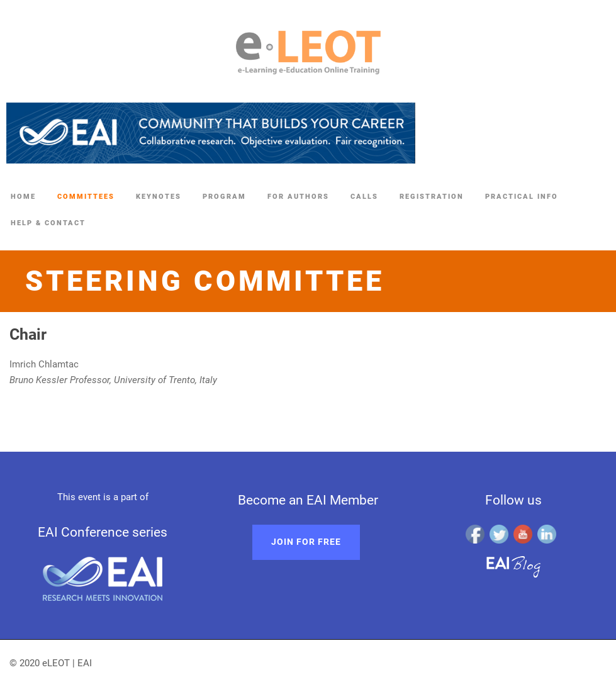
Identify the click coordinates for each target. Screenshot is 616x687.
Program (224, 197)
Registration (432, 197)
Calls (364, 197)
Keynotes (159, 197)
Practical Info (522, 197)
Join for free (306, 542)
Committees (86, 197)
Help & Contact (48, 223)
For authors (298, 197)
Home (23, 197)
